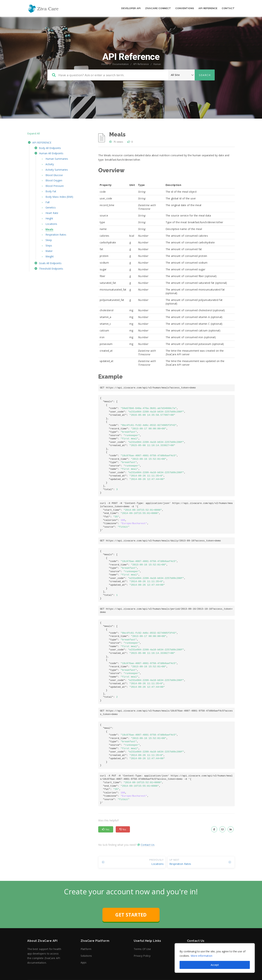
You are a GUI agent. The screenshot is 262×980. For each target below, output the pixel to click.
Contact (228, 8)
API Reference (208, 8)
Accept (215, 965)
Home (105, 64)
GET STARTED (131, 915)
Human (157, 64)
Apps (84, 962)
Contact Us (148, 845)
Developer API (131, 8)
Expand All (34, 133)
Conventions (185, 8)
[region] (215, 958)
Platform (86, 949)
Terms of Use (142, 949)
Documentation (121, 64)
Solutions (86, 956)
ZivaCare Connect (158, 8)
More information (202, 956)
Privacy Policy (142, 956)
